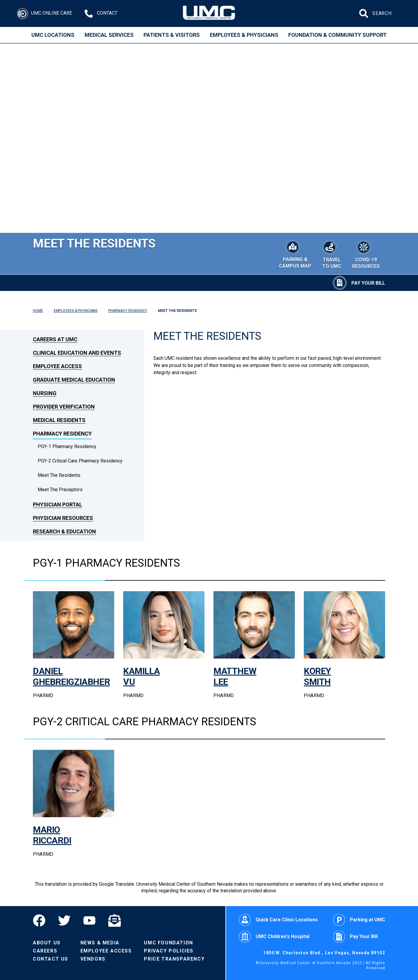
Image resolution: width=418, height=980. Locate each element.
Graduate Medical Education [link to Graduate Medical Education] (74, 380)
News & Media (100, 943)
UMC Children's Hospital (274, 937)
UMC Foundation (168, 943)
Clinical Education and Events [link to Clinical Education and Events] (77, 353)
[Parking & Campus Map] (295, 254)
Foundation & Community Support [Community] (337, 35)
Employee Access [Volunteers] (106, 951)
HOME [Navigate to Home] (38, 311)
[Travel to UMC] (332, 254)
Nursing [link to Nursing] (45, 393)
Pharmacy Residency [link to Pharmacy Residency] (62, 434)
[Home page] (209, 13)
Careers (45, 951)
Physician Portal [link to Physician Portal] (58, 505)
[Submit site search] (364, 13)
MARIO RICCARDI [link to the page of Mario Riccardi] (52, 835)
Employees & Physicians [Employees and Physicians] (244, 35)
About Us (47, 943)
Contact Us (51, 959)
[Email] (115, 920)
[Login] (45, 14)
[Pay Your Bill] (359, 283)
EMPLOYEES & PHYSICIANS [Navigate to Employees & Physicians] (76, 311)
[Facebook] (42, 920)
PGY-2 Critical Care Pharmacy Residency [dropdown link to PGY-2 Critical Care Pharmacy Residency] (80, 461)
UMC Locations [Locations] (53, 35)
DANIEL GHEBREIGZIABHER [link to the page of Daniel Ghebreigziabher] (71, 676)
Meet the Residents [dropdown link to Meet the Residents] (59, 475)
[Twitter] (64, 920)
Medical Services (109, 35)
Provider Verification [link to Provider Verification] (64, 407)
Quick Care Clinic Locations (278, 920)
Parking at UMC (359, 920)
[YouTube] (89, 920)
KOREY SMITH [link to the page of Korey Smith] (317, 676)
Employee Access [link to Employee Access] (57, 366)
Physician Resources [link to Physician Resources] (63, 518)
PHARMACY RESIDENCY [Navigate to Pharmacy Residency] (128, 311)
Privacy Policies (169, 951)
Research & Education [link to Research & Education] (64, 531)
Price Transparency (174, 959)
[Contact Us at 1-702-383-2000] (101, 14)
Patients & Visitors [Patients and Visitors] (172, 35)
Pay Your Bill (355, 937)
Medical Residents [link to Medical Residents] (59, 420)
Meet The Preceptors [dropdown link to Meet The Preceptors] (60, 490)
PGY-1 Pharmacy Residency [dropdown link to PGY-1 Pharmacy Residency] (67, 446)
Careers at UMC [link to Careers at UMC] (55, 339)
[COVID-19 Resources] (366, 254)
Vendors (93, 959)
